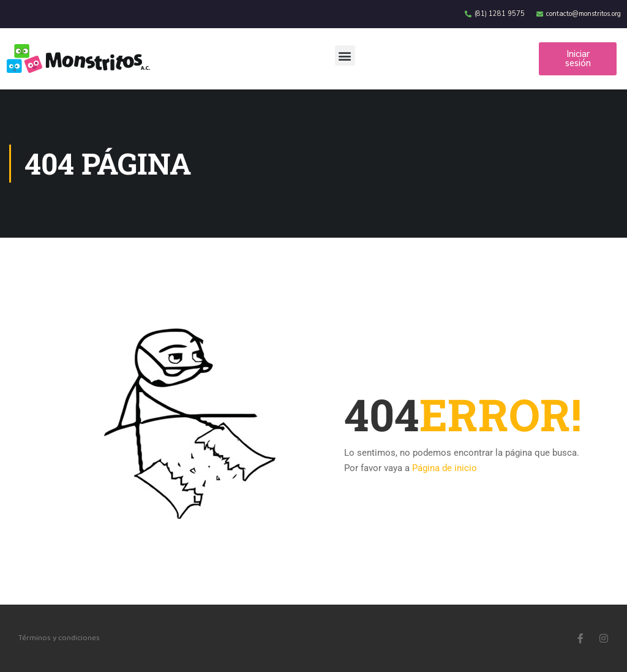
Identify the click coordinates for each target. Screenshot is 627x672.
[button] (345, 55)
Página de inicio (445, 468)
